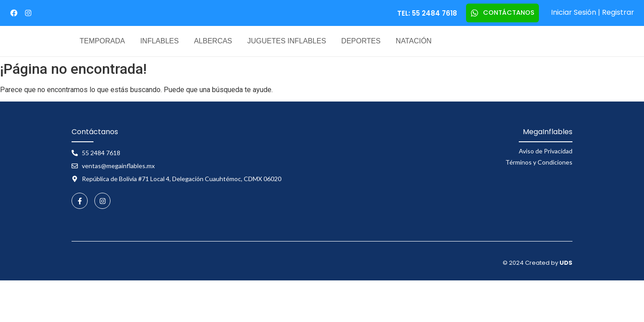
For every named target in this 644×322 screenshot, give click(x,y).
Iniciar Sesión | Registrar (593, 12)
